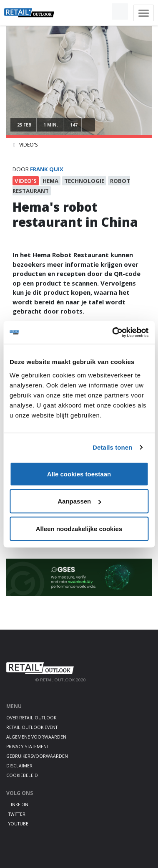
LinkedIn (18, 805)
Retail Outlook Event (32, 727)
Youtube (18, 824)
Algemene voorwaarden (36, 737)
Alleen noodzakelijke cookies (79, 528)
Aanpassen (79, 501)
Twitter (17, 814)
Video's (28, 145)
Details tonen (112, 447)
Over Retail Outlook (31, 718)
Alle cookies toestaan (79, 474)
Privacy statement (28, 747)
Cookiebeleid (22, 775)
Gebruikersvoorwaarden (37, 756)
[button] (100, 12)
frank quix (47, 169)
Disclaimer (19, 766)
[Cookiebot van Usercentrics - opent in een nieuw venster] (113, 332)
